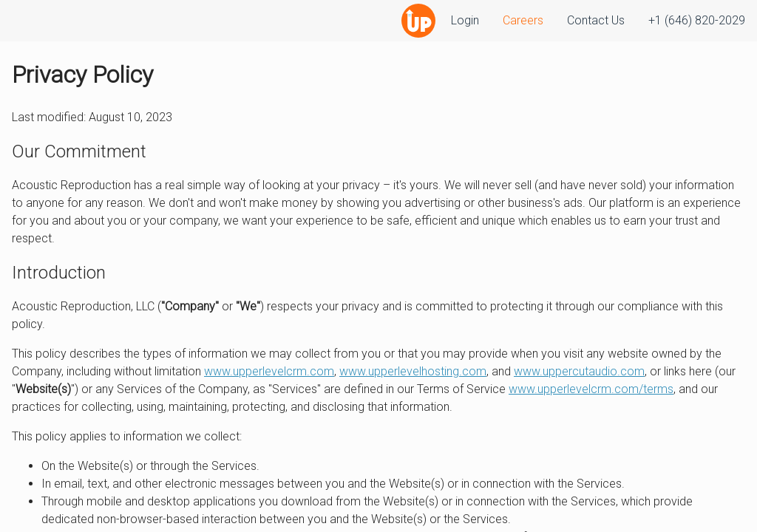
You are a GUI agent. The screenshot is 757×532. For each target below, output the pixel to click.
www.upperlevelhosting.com (413, 371)
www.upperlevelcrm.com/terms (591, 389)
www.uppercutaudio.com (579, 371)
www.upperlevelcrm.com (269, 371)
